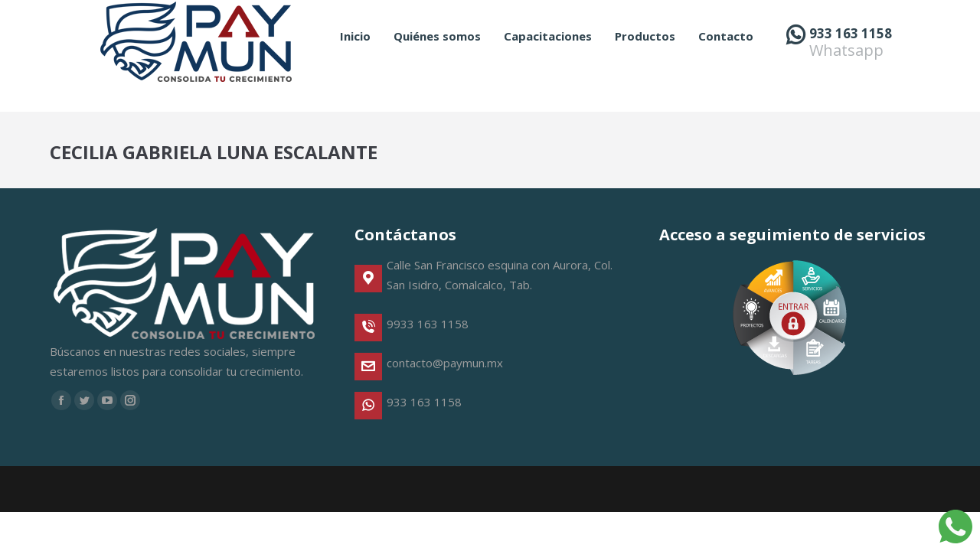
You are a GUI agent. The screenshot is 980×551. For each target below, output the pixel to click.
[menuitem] (355, 64)
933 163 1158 (851, 61)
